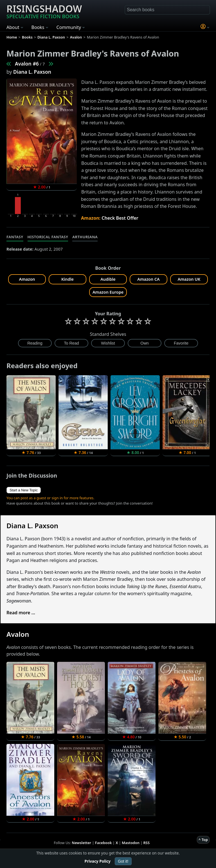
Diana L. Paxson (32, 72)
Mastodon (131, 843)
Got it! (123, 861)
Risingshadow (44, 11)
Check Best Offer (120, 218)
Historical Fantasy (48, 237)
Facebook (103, 843)
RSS (147, 843)
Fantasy (15, 237)
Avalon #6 (27, 64)
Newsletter (81, 843)
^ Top (203, 840)
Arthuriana (85, 237)
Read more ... (21, 613)
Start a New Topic (24, 490)
